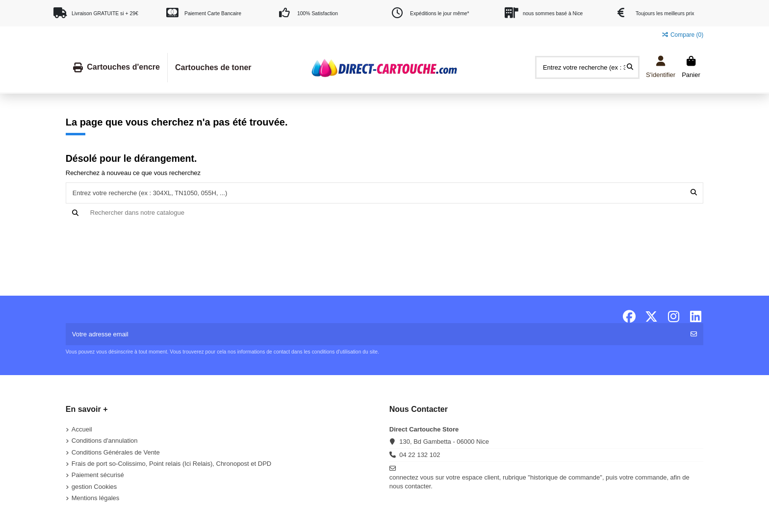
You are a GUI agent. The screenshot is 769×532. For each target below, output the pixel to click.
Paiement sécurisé (98, 475)
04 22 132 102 (420, 455)
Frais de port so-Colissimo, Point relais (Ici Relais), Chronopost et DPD (171, 464)
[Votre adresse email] (375, 334)
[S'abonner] (694, 334)
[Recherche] (385, 213)
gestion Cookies (94, 487)
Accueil (82, 429)
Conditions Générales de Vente (116, 452)
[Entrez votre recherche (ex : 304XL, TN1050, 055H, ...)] (630, 67)
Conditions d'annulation (105, 441)
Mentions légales (96, 498)
